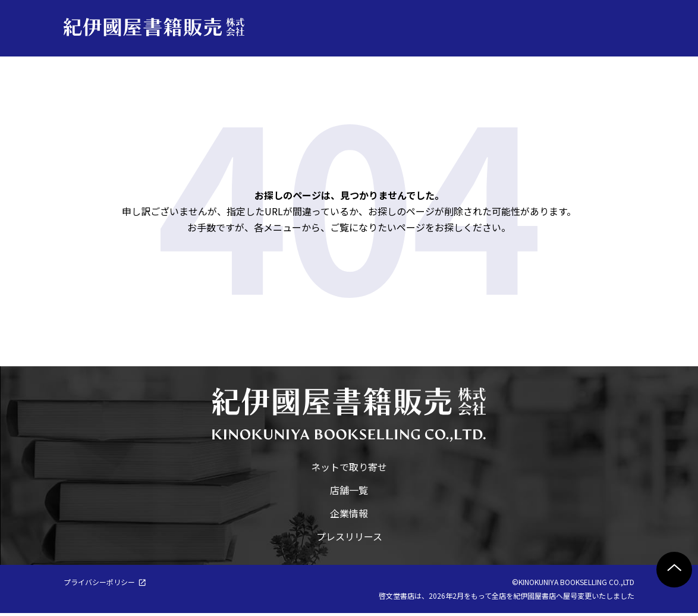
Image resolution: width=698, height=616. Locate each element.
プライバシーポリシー (99, 585)
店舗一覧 (349, 493)
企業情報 (349, 516)
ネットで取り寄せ (349, 470)
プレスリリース (349, 539)
